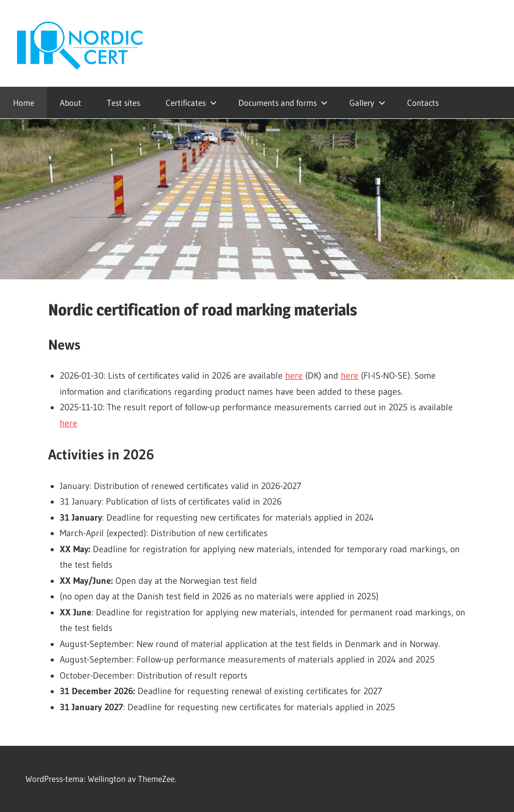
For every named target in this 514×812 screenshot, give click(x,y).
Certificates (191, 103)
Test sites (123, 103)
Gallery (367, 103)
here (294, 376)
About (71, 103)
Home (24, 103)
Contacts (423, 103)
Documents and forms (283, 103)
